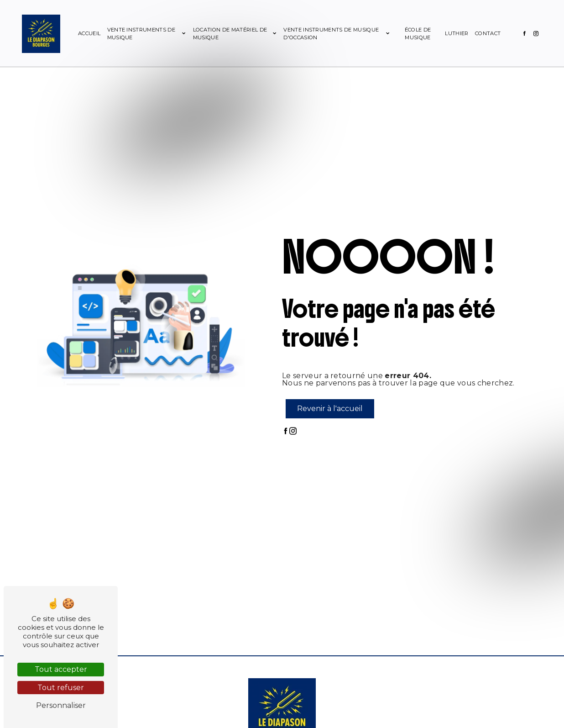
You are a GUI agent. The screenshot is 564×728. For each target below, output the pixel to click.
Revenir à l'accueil (330, 409)
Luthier (456, 33)
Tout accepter (61, 669)
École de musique (418, 34)
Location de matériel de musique (230, 34)
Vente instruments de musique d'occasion (331, 34)
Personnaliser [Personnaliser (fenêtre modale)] (61, 705)
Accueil (90, 33)
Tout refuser (61, 688)
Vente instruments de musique (142, 34)
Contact (487, 33)
